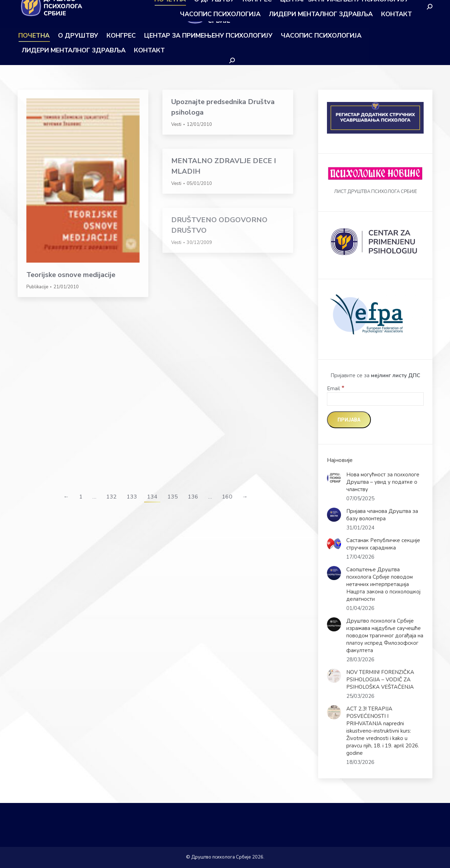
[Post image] (334, 478)
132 (111, 497)
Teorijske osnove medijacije (71, 275)
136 (193, 497)
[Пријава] (349, 420)
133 (132, 497)
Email (336, 388)
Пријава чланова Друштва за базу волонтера (382, 515)
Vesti (176, 124)
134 (152, 497)
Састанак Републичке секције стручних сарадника (383, 544)
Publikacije (37, 287)
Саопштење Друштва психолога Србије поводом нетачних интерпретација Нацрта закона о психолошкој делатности (383, 584)
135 (173, 497)
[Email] (375, 399)
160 (227, 497)
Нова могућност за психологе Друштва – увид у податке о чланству (383, 482)
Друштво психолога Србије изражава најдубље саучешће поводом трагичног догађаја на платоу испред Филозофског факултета (385, 636)
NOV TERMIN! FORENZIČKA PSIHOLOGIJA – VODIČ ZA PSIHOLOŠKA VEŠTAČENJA (380, 680)
